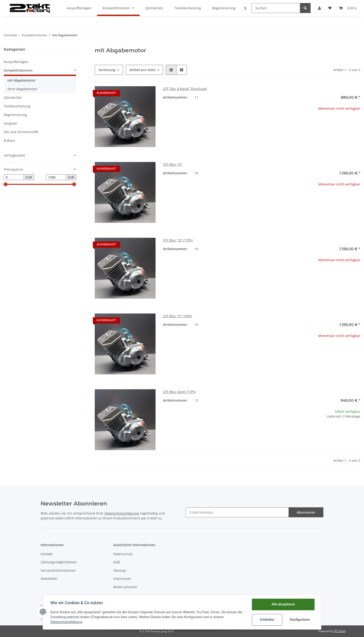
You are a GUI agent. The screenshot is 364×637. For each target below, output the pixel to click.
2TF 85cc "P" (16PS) (177, 316)
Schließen (267, 620)
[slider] (6, 184)
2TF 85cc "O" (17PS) (178, 240)
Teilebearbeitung (17, 106)
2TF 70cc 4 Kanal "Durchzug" (185, 89)
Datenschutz (123, 554)
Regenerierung (15, 115)
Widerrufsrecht (125, 587)
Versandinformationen (58, 570)
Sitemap (120, 570)
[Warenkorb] (348, 8)
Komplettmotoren (18, 70)
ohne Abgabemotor (22, 89)
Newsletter (49, 579)
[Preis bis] (56, 177)
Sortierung (107, 70)
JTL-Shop (340, 631)
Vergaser (11, 123)
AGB (117, 562)
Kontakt (47, 554)
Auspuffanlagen (16, 62)
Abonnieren (306, 512)
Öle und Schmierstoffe (21, 132)
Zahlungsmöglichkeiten (59, 562)
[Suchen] (276, 8)
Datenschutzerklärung (122, 513)
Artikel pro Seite (142, 70)
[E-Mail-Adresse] (237, 512)
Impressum (122, 579)
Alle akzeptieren (283, 604)
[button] (319, 8)
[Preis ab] (14, 177)
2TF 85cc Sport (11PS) (179, 392)
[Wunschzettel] (330, 8)
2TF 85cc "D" (173, 164)
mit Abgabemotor (21, 80)
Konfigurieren (300, 620)
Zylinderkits (13, 97)
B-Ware (9, 140)
